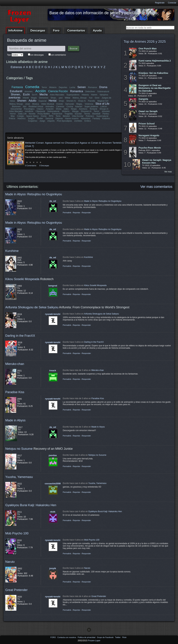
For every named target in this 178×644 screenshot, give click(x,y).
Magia (34, 98)
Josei (28, 104)
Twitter (118, 637)
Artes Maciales (16, 111)
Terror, (97, 111)
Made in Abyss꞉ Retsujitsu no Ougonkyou (34, 194)
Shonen (22, 101)
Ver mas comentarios (156, 187)
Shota (59, 109)
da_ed (53, 201)
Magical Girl (103, 101)
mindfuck (29, 111)
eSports (51, 121)
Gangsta (143, 99)
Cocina (70, 107)
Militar (68, 98)
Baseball (96, 114)
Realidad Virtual (36, 107)
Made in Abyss (15, 420)
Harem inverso (72, 119)
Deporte (59, 119)
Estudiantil (16, 91)
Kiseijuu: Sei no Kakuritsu (153, 73)
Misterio (53, 87)
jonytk (53, 568)
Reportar (76, 213)
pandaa (53, 455)
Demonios (44, 98)
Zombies (78, 121)
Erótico (88, 121)
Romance (93, 87)
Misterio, (66, 111)
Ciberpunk (40, 111)
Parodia (92, 101)
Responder (86, 213)
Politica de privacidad (87, 637)
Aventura (83, 109)
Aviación (50, 109)
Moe (13, 116)
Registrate (160, 3)
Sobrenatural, (53, 111)
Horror (13, 114)
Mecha (44, 94)
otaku (66, 109)
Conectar (172, 3)
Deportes (63, 87)
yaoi (61, 98)
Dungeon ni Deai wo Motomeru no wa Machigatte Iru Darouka (155, 88)
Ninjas (74, 109)
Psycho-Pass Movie (150, 148)
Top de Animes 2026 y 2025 (145, 42)
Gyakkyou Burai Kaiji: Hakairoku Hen (31, 505)
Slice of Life (102, 104)
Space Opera (32, 116)
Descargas (38, 31)
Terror (44, 87)
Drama (103, 87)
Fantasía (17, 87)
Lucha (72, 87)
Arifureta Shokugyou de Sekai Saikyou (32, 307)
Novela (32, 114)
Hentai (53, 101)
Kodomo (106, 119)
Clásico (40, 109)
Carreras (60, 107)
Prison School (147, 124)
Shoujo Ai (104, 109)
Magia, (79, 104)
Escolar (78, 114)
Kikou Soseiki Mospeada (22, 279)
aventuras (14, 98)
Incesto (60, 104)
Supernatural (102, 116)
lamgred (53, 286)
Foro (56, 31)
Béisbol (66, 116)
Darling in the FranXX (20, 336)
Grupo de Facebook (105, 637)
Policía (12, 119)
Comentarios (76, 31)
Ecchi (26, 94)
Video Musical (47, 104)
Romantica (77, 91)
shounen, (29, 91)
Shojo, (54, 98)
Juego (42, 121)
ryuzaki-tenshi (53, 314)
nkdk (53, 512)
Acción (41, 91)
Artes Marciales (57, 95)
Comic (44, 116)
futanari (79, 107)
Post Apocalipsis (64, 121)
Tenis (58, 116)
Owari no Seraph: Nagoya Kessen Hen (157, 161)
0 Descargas (44, 166)
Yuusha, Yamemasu (19, 477)
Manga (75, 111)
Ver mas (168, 172)
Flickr (124, 637)
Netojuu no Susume (19, 449)
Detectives (90, 91)
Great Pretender (16, 590)
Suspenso (33, 121)
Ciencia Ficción (58, 91)
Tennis (87, 114)
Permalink (67, 213)
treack (53, 370)
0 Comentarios (31, 166)
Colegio (20, 116)
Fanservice (57, 114)
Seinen (82, 87)
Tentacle (93, 109)
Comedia (32, 87)
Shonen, (16, 94)
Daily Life (22, 114)
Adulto (32, 101)
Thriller (40, 119)
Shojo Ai (82, 101)
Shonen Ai (71, 101)
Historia (85, 95)
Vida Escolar (78, 116)
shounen (106, 111)
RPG (51, 116)
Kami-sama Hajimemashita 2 (155, 61)
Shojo (61, 101)
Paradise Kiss (15, 392)
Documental (16, 109)
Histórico (21, 119)
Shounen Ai (86, 111)
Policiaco (90, 116)
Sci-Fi (35, 95)
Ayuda (97, 31)
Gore (97, 98)
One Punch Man (148, 49)
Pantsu (106, 114)
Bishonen (16, 107)
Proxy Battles (44, 114)
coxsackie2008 (53, 484)
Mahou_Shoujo (80, 98)
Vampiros (104, 95)
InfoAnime (15, 31)
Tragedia (69, 114)
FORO (53, 637)
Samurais (70, 104)
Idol (25, 107)
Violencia (89, 104)
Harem (94, 95)
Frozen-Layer (94, 641)
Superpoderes (73, 95)
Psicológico (29, 109)
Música (36, 104)
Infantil (26, 98)
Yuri (91, 98)
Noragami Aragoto (149, 135)
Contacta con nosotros (67, 637)
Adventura (86, 119)
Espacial (42, 101)
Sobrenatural (103, 91)
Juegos (31, 119)
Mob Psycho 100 (17, 533)
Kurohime (12, 251)
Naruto (10, 562)
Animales (50, 107)
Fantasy (96, 119)
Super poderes (91, 107)
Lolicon (104, 107)
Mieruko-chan (15, 364)
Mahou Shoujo (16, 104)
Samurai (49, 119)
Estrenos (16, 67)
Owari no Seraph (148, 111)
